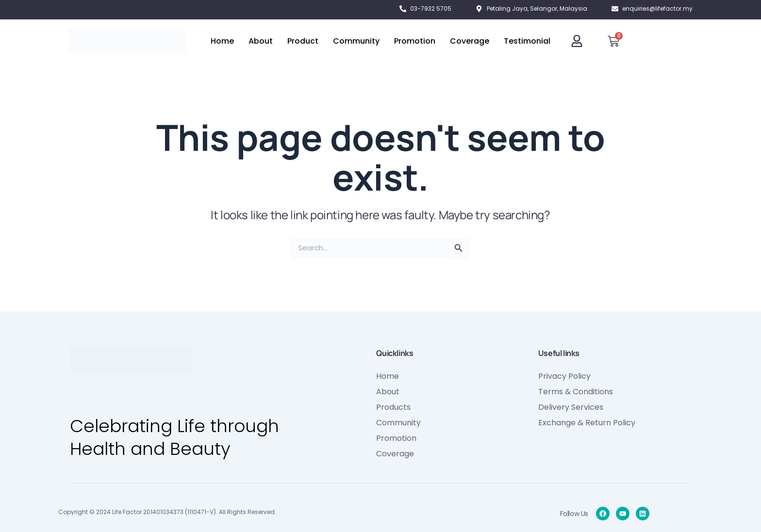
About (261, 41)
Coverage (470, 41)
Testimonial (527, 41)
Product (303, 41)
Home (222, 41)
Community (356, 41)
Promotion (415, 41)
